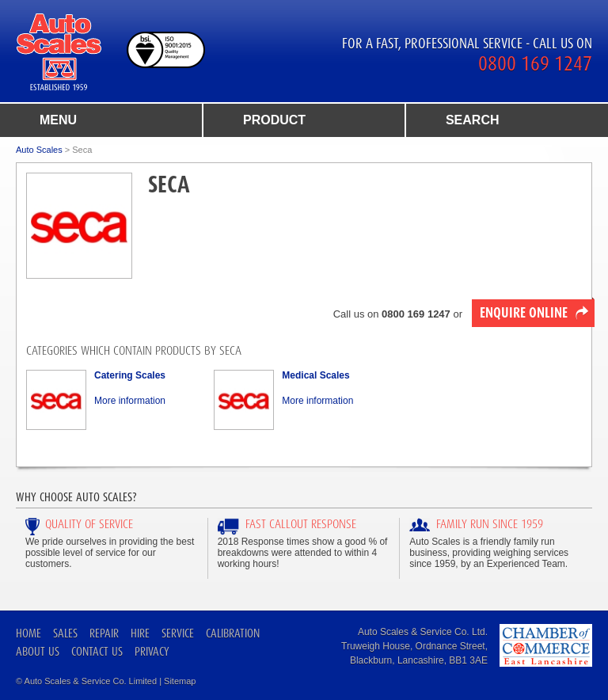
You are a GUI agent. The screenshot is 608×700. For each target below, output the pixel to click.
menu (58, 120)
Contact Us (97, 651)
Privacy (152, 651)
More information (130, 401)
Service (178, 633)
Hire (140, 633)
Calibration (233, 633)
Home (28, 633)
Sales (65, 633)
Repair (104, 633)
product (274, 120)
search (473, 120)
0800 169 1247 (535, 63)
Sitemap (180, 681)
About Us (38, 651)
